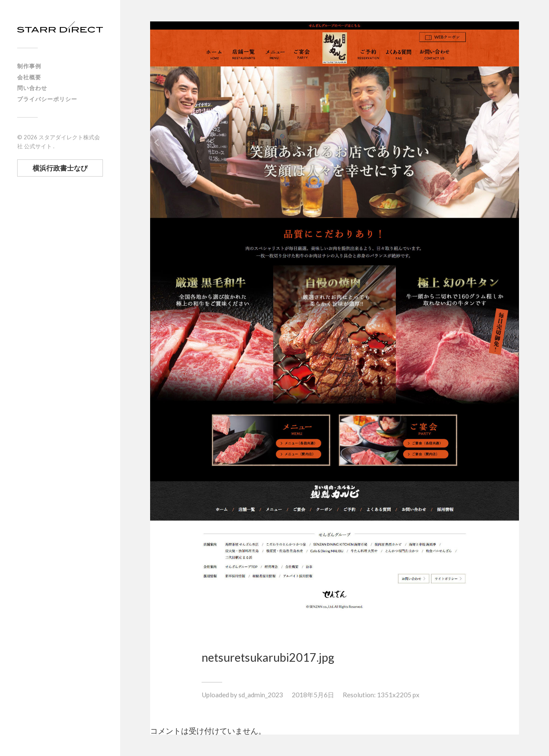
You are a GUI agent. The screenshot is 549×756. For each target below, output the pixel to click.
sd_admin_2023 (261, 695)
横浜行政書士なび (60, 168)
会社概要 (29, 77)
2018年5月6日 (313, 695)
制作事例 (29, 66)
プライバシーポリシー (47, 99)
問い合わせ (32, 88)
